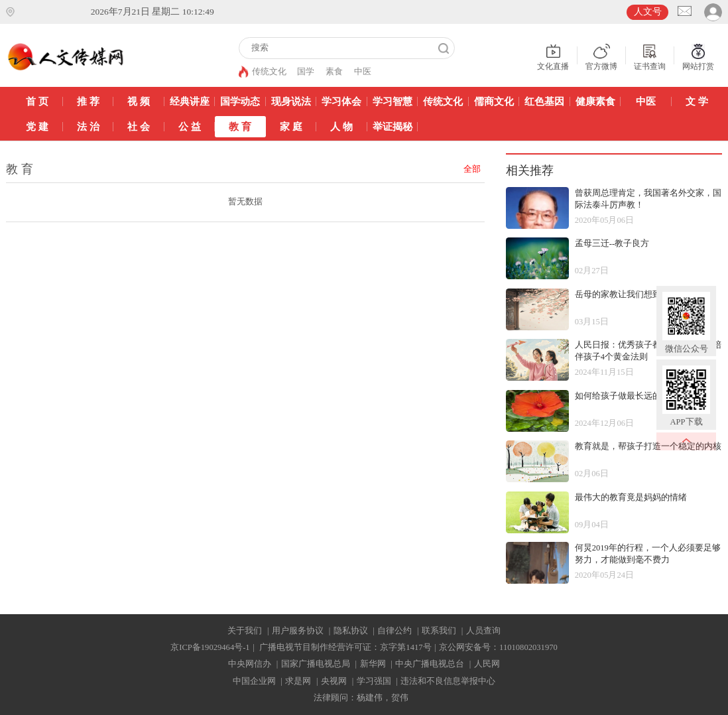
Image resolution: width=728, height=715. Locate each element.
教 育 (240, 126)
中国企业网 (254, 681)
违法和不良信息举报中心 (448, 681)
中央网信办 (250, 664)
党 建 (37, 126)
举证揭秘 (393, 126)
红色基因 (544, 101)
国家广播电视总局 (316, 664)
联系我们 (439, 631)
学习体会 (341, 101)
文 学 (697, 101)
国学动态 (240, 101)
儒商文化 (494, 101)
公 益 (190, 126)
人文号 (648, 12)
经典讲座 (190, 101)
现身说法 (291, 101)
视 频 (139, 101)
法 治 (88, 126)
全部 (472, 169)
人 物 (341, 126)
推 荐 (88, 101)
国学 (306, 72)
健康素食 (595, 101)
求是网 (298, 681)
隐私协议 (351, 631)
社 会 (139, 126)
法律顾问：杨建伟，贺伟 (361, 698)
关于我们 (245, 631)
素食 (334, 72)
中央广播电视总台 (430, 664)
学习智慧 (393, 101)
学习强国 (374, 681)
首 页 (37, 101)
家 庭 (291, 126)
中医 (363, 72)
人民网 (487, 664)
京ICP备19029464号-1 (210, 647)
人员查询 (483, 631)
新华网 (373, 664)
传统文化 (269, 72)
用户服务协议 (298, 631)
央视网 (334, 681)
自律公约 (394, 631)
